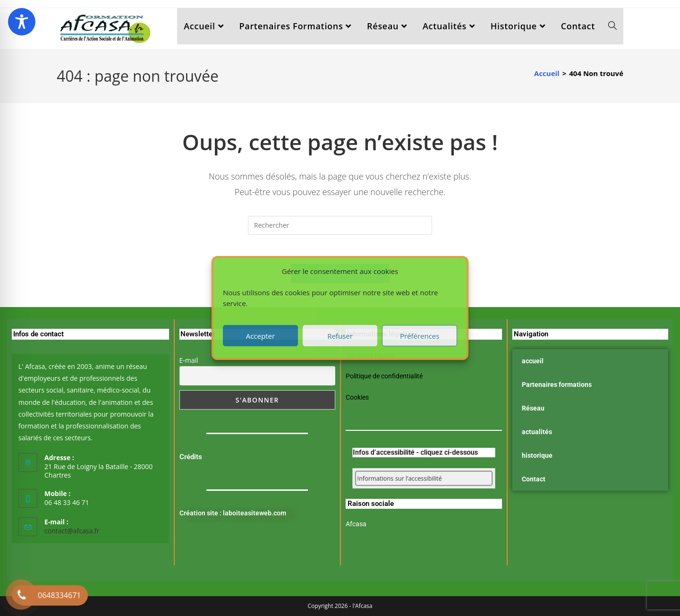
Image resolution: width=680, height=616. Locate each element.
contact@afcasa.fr (72, 530)
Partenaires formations (557, 385)
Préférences (420, 336)
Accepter (260, 336)
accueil (533, 361)
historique (537, 455)
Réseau (533, 408)
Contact (534, 479)
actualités (537, 432)
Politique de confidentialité (384, 376)
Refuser (340, 336)
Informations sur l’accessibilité (408, 478)
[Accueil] (547, 73)
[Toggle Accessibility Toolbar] (22, 22)
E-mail (189, 360)
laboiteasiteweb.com (255, 513)
